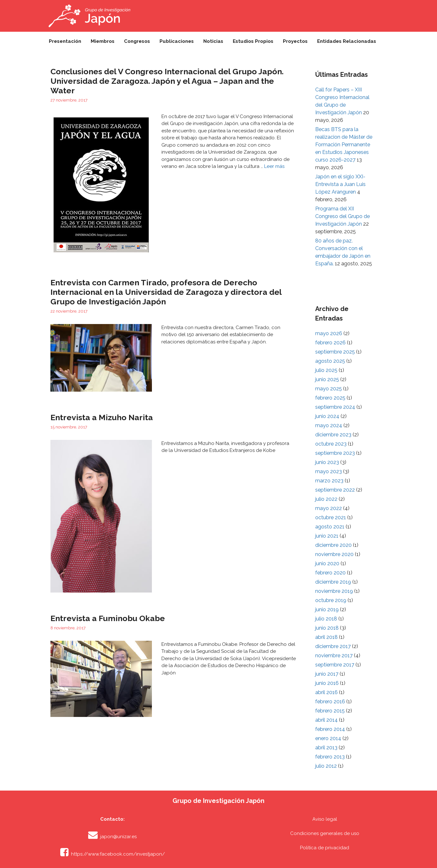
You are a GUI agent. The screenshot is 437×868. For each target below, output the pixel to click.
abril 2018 (326, 637)
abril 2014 (326, 720)
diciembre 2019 (333, 582)
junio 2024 (327, 416)
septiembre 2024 (335, 407)
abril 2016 (326, 692)
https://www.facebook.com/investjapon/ (118, 854)
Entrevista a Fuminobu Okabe (108, 618)
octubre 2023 (331, 444)
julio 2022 (326, 499)
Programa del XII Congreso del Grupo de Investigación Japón (342, 216)
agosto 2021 (330, 527)
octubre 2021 (331, 517)
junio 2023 (327, 462)
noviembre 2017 (334, 656)
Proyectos (295, 41)
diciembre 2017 (333, 646)
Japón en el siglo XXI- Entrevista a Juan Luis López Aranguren (340, 184)
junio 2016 (327, 683)
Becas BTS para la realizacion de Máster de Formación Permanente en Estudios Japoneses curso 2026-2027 (344, 145)
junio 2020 (327, 563)
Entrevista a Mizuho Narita (102, 417)
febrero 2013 (330, 757)
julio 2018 (326, 619)
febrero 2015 (330, 711)
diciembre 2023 (333, 435)
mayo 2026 (329, 333)
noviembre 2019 (334, 591)
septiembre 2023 (335, 453)
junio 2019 (327, 610)
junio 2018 (327, 628)
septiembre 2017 (335, 665)
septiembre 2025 (335, 352)
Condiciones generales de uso (325, 833)
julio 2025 (326, 370)
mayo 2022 (329, 508)
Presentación (65, 41)
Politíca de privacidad (325, 848)
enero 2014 (328, 738)
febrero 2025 (330, 398)
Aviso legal (325, 819)
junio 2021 (327, 536)
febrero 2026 (330, 343)
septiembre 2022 (335, 490)
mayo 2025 (329, 389)
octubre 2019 (331, 600)
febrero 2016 (330, 702)
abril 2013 (326, 748)
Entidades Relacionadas (347, 41)
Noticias (213, 41)
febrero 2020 (330, 573)
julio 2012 (326, 766)
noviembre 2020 (334, 554)
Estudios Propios (253, 41)
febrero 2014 (330, 729)
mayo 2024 (329, 425)
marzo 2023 (329, 481)
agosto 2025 (330, 361)
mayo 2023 (329, 471)
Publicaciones (177, 41)
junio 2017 (327, 674)
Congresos (137, 41)
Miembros (103, 41)
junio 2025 (327, 379)
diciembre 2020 (333, 545)
